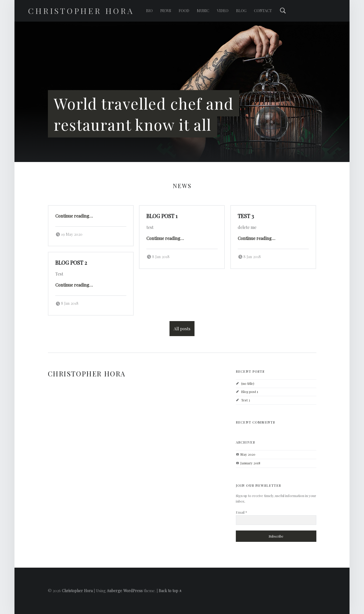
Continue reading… (74, 216)
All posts (182, 329)
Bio (149, 11)
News (166, 11)
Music (203, 11)
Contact (263, 11)
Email (241, 512)
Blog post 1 (162, 216)
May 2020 (248, 454)
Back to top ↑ (170, 591)
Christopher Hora (77, 591)
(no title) (248, 383)
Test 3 (246, 216)
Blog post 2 (71, 263)
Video (223, 11)
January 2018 (250, 463)
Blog (241, 11)
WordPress (133, 591)
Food (184, 11)
